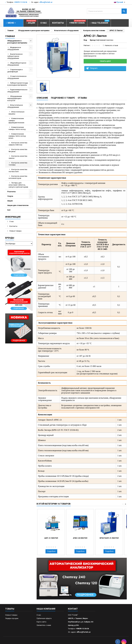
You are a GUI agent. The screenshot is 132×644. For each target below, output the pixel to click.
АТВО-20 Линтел (80, 538)
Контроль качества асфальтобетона (18, 144)
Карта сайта (41, 622)
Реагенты (12, 192)
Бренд (93, 40)
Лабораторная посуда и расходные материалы (18, 84)
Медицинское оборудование (14, 48)
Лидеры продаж (12, 618)
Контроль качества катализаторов (18, 177)
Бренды (10, 238)
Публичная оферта (44, 618)
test (9, 210)
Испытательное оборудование (15, 106)
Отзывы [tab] (82, 98)
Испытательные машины (16, 113)
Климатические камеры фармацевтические (16, 121)
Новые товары (15, 231)
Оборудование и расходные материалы (17, 42)
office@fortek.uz (46, 2)
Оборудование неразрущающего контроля (15, 98)
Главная (10, 36)
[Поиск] (107, 11)
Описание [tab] (42, 98)
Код (85, 40)
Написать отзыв (111, 45)
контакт (73, 609)
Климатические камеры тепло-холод (17, 128)
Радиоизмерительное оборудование (17, 91)
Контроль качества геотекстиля (18, 170)
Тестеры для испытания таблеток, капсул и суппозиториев (18, 185)
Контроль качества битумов (18, 150)
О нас (11, 221)
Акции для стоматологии (18, 205)
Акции (10, 201)
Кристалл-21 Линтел (109, 538)
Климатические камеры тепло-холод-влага (17, 136)
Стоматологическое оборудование (17, 77)
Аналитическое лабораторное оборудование (15, 56)
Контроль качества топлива (18, 164)
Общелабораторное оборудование (17, 64)
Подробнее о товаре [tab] (63, 98)
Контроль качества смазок (18, 157)
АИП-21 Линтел (51, 538)
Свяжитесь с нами (44, 625)
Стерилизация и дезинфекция (15, 71)
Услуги (10, 196)
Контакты (13, 226)
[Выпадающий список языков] (120, 2)
